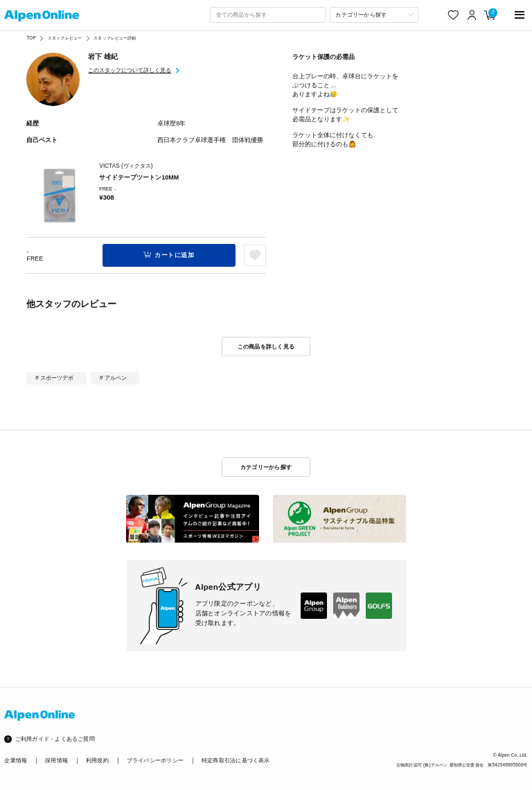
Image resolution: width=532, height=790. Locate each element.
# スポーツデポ (54, 378)
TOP (31, 38)
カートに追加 (174, 255)
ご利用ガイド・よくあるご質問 (55, 739)
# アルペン (113, 378)
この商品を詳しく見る (266, 346)
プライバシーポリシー (155, 761)
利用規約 (97, 761)
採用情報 (56, 761)
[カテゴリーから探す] (374, 15)
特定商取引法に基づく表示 (236, 761)
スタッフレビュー (65, 38)
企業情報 (16, 761)
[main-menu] (520, 15)
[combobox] (267, 15)
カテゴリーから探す (266, 467)
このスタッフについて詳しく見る (130, 70)
